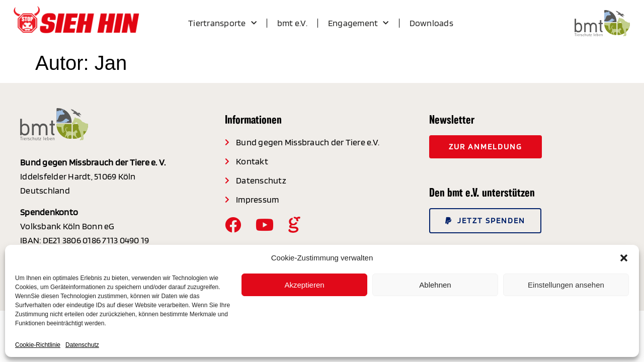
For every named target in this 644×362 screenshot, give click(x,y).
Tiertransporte (222, 23)
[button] (624, 258)
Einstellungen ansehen (566, 285)
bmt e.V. (292, 23)
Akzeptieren (304, 285)
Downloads (431, 23)
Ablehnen (435, 285)
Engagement (358, 23)
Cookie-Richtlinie (38, 345)
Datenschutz (82, 345)
